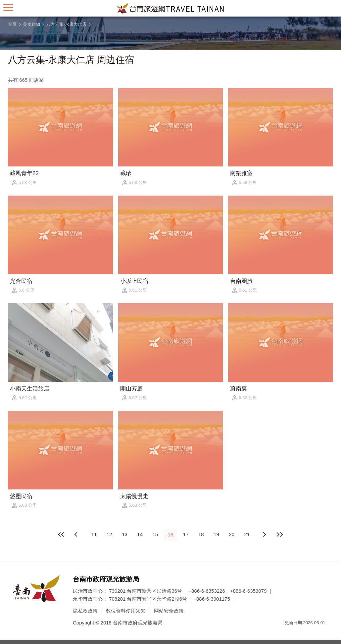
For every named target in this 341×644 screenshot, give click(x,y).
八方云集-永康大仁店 (66, 24)
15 (155, 534)
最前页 (62, 534)
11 (94, 534)
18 (201, 534)
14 (140, 534)
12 (109, 534)
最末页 (279, 534)
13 (125, 534)
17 (186, 534)
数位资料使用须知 (126, 611)
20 (232, 534)
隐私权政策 (85, 611)
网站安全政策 (169, 611)
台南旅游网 (170, 8)
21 (247, 534)
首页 (12, 24)
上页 (264, 534)
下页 (77, 534)
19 (216, 534)
